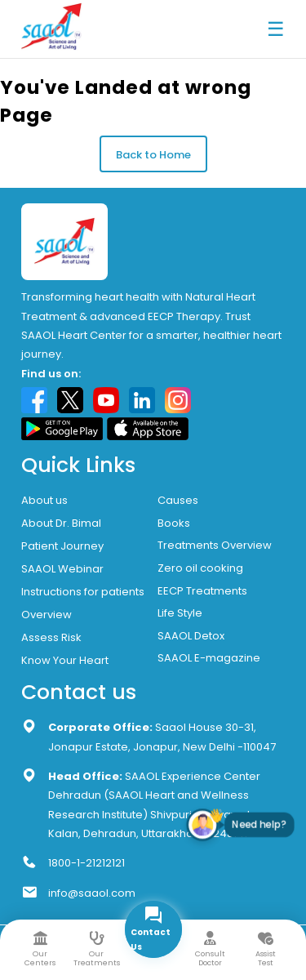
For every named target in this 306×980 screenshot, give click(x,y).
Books (174, 523)
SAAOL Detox (191, 636)
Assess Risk (51, 637)
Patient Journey (62, 546)
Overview (47, 615)
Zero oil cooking (200, 568)
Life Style (180, 613)
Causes (178, 500)
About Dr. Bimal (61, 523)
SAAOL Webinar (62, 569)
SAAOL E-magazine (209, 658)
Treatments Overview (215, 545)
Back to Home (153, 155)
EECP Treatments (202, 591)
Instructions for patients (83, 592)
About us (44, 500)
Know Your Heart (65, 660)
